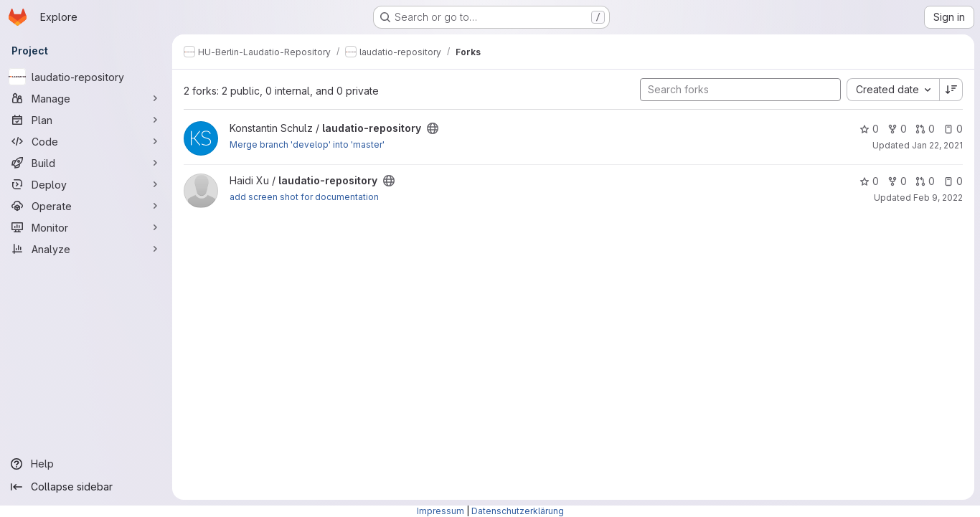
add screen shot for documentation (304, 197)
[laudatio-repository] (86, 77)
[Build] (86, 163)
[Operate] (86, 206)
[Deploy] (86, 184)
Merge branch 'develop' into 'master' (307, 144)
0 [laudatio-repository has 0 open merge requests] (925, 129)
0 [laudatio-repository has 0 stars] (869, 129)
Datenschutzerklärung (518, 511)
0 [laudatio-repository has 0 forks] (897, 129)
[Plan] (86, 120)
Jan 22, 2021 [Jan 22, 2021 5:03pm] (937, 145)
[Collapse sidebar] (86, 487)
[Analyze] (86, 249)
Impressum (440, 511)
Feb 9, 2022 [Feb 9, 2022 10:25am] (938, 198)
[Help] (86, 464)
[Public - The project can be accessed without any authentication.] (433, 128)
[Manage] (86, 98)
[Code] (86, 141)
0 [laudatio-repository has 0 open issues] (953, 129)
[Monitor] (86, 227)
